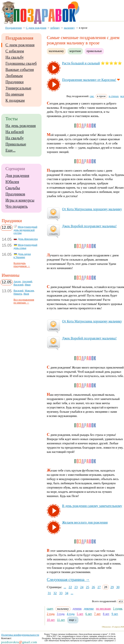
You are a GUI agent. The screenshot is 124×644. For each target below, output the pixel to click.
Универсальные (18, 88)
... (65, 587)
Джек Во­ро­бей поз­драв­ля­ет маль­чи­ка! (89, 226)
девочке (89, 609)
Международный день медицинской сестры (25, 230)
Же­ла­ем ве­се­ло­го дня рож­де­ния (85, 522)
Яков (26, 294)
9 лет (115, 614)
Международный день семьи (25, 246)
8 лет (106, 614)
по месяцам (103, 609)
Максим (29, 291)
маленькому (56, 51)
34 (67, 593)
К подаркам (15, 100)
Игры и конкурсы (20, 200)
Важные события (20, 70)
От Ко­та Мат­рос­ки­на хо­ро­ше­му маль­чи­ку (92, 209)
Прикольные (16, 144)
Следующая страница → (68, 580)
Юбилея (12, 182)
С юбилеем (15, 51)
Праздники (15, 82)
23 (76, 587)
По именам (15, 94)
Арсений (27, 281)
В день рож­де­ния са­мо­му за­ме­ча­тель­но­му (92, 506)
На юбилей (15, 132)
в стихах (114, 96)
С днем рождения (20, 45)
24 (82, 587)
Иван (28, 285)
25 (88, 587)
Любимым (14, 76)
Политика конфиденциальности (20, 635)
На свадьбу (15, 57)
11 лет (61, 620)
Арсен (17, 281)
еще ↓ (73, 620)
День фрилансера (28, 239)
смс (92, 96)
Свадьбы (13, 188)
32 (55, 593)
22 (70, 587)
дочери (77, 609)
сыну (50, 609)
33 (61, 593)
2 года (51, 614)
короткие (75, 51)
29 (112, 587)
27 (99, 587)
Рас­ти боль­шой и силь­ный (81, 63)
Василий (19, 285)
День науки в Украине (22, 256)
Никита (18, 294)
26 (93, 587)
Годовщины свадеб (21, 64)
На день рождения (21, 126)
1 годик (118, 609)
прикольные (94, 51)
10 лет (51, 620)
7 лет (97, 614)
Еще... (10, 150)
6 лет (89, 614)
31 (49, 593)
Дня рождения (17, 176)
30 (118, 587)
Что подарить (17, 206)
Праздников (15, 194)
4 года (71, 614)
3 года (61, 614)
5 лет (80, 614)
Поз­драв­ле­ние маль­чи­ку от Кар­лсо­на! (89, 80)
